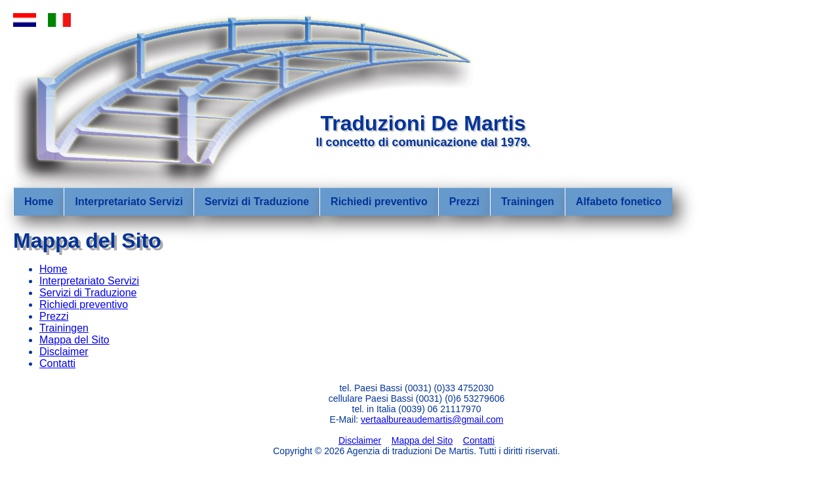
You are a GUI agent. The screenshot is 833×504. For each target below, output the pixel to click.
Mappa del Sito (74, 340)
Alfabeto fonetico (619, 202)
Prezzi (464, 202)
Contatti (57, 363)
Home (39, 202)
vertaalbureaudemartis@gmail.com (432, 419)
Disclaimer (64, 352)
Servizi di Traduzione (257, 202)
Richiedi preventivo (379, 202)
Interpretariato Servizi (129, 202)
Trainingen (528, 202)
